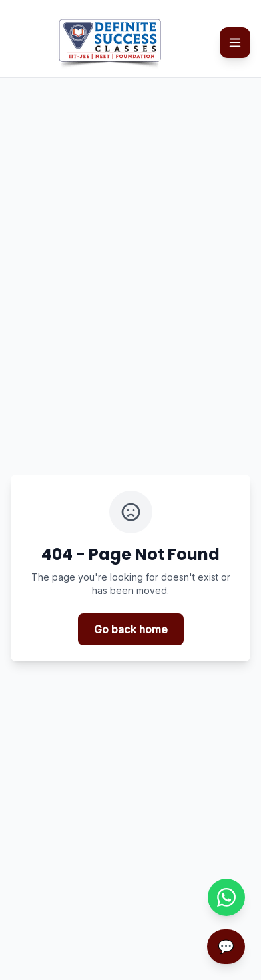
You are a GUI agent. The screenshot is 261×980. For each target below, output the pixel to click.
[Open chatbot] (226, 947)
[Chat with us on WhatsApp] (226, 897)
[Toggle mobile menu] (235, 43)
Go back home (131, 629)
